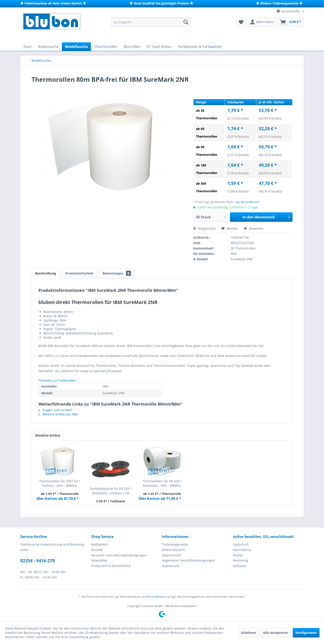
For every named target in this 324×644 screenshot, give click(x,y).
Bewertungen (117, 273)
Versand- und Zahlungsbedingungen (119, 555)
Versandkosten (156, 597)
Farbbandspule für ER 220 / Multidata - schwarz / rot (111, 491)
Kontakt (97, 550)
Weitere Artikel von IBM (58, 414)
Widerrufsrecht (173, 550)
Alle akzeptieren (276, 633)
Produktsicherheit (79, 273)
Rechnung (241, 560)
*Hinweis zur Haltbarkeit (57, 380)
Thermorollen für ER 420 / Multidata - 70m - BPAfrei (162, 483)
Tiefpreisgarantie (175, 544)
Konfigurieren (306, 633)
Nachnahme (242, 550)
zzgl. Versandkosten (247, 202)
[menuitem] (151, 22)
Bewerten (254, 228)
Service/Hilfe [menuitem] (289, 11)
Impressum (171, 566)
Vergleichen (205, 228)
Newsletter (99, 560)
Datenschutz (171, 555)
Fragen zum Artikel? (55, 410)
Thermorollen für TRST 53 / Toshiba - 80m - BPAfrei (60, 483)
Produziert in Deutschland (111, 566)
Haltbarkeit (99, 544)
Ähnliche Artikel (48, 435)
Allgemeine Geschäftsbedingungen (188, 560)
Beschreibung (46, 273)
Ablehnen (249, 633)
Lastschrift (241, 544)
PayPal (238, 555)
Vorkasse (240, 566)
